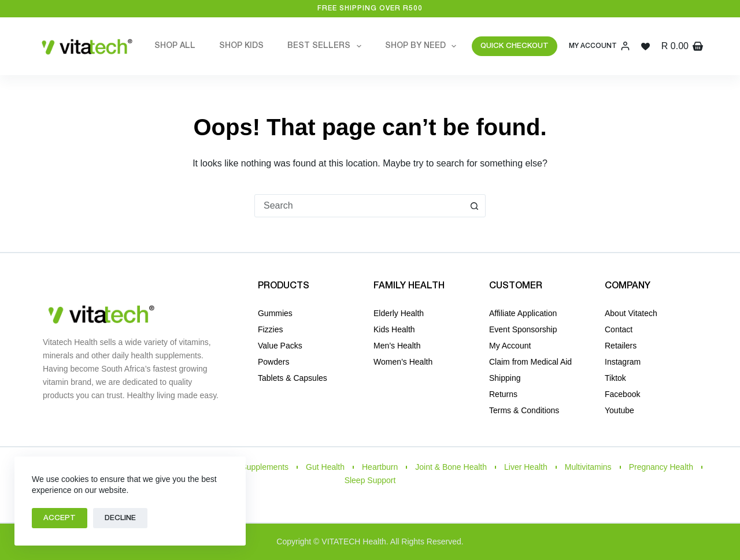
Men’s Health (397, 346)
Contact (619, 329)
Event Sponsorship (523, 329)
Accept (60, 518)
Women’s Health (403, 362)
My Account (510, 346)
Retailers (621, 346)
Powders (273, 362)
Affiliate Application (523, 313)
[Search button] (474, 206)
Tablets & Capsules (293, 378)
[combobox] (359, 206)
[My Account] (599, 46)
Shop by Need (423, 46)
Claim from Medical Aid (530, 362)
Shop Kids (241, 46)
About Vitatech (631, 313)
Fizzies (271, 329)
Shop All (175, 46)
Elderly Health (399, 313)
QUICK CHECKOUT (515, 46)
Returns (503, 394)
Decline (120, 518)
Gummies (275, 313)
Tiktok (615, 378)
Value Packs (280, 346)
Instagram (623, 362)
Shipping (505, 378)
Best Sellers (327, 46)
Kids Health (394, 329)
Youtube (619, 410)
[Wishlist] (645, 47)
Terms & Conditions (524, 410)
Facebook (622, 394)
